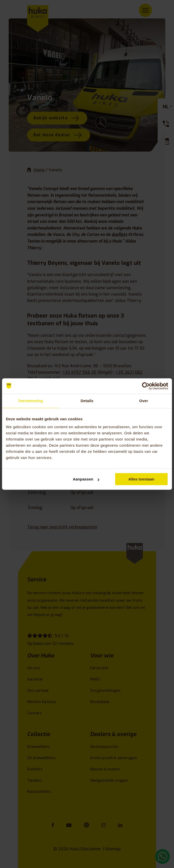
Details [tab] (87, 401)
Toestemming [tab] (30, 401)
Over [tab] (144, 401)
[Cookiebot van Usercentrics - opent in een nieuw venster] (146, 386)
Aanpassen (86, 479)
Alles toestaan (142, 479)
